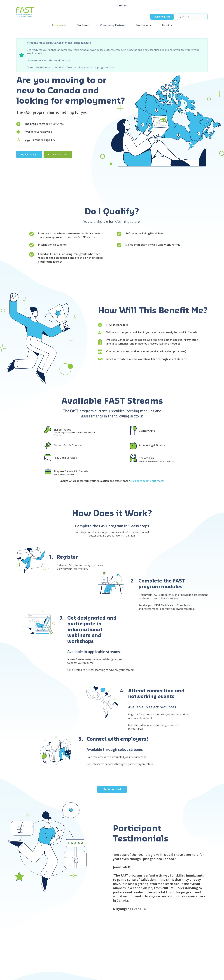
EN (121, 6)
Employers (83, 25)
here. (67, 60)
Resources (142, 25)
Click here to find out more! (147, 481)
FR (125, 6)
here (111, 67)
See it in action (59, 154)
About (165, 25)
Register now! (112, 789)
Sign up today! (29, 154)
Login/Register (162, 17)
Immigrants (59, 25)
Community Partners (113, 25)
